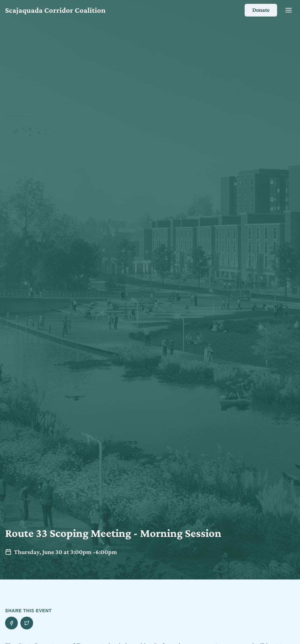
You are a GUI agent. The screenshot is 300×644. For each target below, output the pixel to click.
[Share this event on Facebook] (11, 623)
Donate (261, 10)
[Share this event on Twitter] (27, 623)
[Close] (289, 10)
